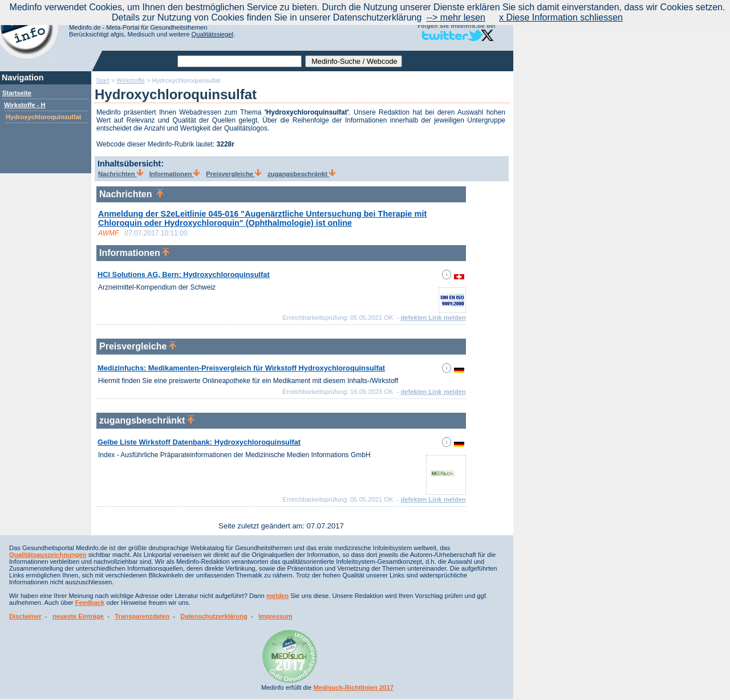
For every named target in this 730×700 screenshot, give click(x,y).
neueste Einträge (78, 616)
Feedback (90, 603)
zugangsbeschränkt (301, 174)
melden (277, 596)
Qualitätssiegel (212, 34)
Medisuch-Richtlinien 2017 (353, 687)
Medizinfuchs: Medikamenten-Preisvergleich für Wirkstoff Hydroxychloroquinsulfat (241, 368)
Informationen (175, 174)
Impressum (275, 616)
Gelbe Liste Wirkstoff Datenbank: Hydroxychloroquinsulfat (199, 442)
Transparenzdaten (142, 616)
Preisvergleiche (234, 174)
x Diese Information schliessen (561, 17)
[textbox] (240, 61)
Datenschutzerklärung (214, 616)
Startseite (17, 93)
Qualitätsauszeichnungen (48, 555)
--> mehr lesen (456, 17)
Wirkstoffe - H (25, 105)
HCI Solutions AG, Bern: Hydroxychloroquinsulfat (184, 274)
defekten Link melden (433, 318)
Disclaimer (25, 616)
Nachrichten (121, 174)
